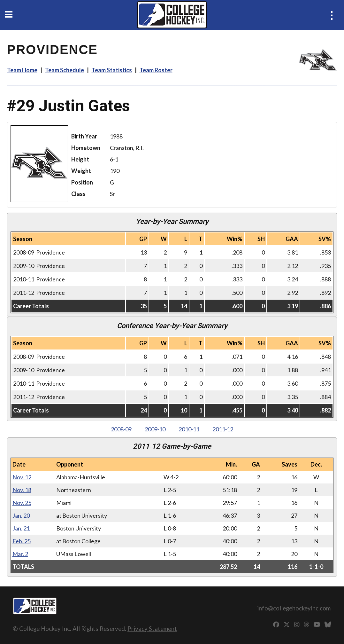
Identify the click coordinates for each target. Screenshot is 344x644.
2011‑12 (223, 429)
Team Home (22, 70)
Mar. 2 (20, 554)
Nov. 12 (22, 477)
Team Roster (156, 70)
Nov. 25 (22, 503)
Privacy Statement (152, 628)
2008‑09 (121, 429)
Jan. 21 (21, 528)
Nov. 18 (22, 490)
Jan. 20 (21, 515)
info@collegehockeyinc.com (294, 608)
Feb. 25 (22, 541)
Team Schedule (65, 70)
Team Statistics (112, 70)
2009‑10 (155, 429)
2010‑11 (189, 429)
